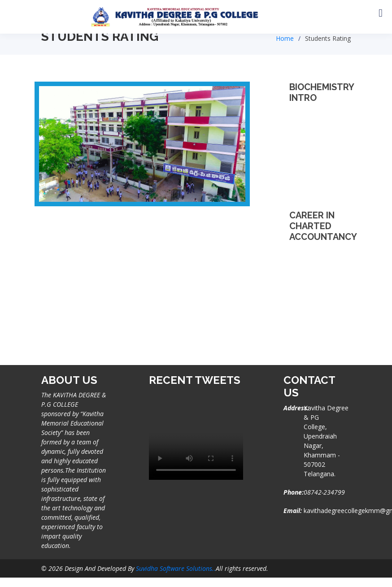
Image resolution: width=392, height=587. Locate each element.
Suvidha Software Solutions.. (176, 568)
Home (285, 38)
